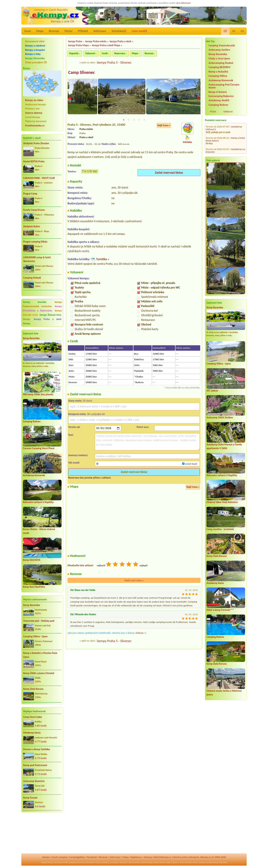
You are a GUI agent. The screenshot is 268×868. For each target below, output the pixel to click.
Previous (70, 98)
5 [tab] (144, 120)
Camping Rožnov (32, 421)
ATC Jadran (212, 391)
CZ (225, 31)
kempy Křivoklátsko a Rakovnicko (42, 308)
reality (98, 862)
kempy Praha (75, 41)
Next (198, 98)
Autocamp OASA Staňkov (220, 417)
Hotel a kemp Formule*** (220, 610)
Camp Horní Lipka (33, 717)
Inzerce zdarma (34, 113)
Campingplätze (77, 857)
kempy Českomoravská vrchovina (42, 304)
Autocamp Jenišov (219, 50)
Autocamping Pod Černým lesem (224, 86)
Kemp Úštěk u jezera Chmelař (39, 673)
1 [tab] (124, 120)
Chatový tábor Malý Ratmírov (222, 502)
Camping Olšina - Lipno (35, 636)
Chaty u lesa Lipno (219, 58)
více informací (183, 3)
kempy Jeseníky (35, 302)
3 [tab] (134, 120)
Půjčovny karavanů (36, 121)
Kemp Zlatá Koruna (33, 689)
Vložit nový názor (134, 580)
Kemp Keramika (31, 338)
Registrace (136, 857)
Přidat (213, 112)
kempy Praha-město (96, 41)
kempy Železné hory (51, 315)
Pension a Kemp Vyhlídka (37, 749)
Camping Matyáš (32, 278)
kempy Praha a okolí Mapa (106, 45)
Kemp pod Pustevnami (35, 765)
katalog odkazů (153, 862)
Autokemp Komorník (34, 475)
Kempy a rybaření (35, 46)
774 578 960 (89, 172)
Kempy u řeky (33, 54)
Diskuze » (141, 633)
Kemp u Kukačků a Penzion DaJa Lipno (40, 655)
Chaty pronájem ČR (36, 62)
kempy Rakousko (220, 862)
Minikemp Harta (32, 733)
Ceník (105, 53)
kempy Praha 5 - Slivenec (114, 62)
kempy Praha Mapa (78, 45)
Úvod (27, 31)
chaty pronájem (186, 862)
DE (234, 31)
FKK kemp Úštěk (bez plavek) (38, 394)
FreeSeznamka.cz (35, 125)
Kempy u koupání (35, 50)
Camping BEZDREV (219, 67)
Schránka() (119, 31)
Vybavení (90, 53)
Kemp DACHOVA (32, 560)
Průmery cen (32, 109)
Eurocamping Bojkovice (221, 96)
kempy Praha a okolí (48, 319)
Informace (100, 31)
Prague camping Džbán (35, 242)
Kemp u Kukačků (218, 72)
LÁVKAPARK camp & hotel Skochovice (37, 259)
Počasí (69, 31)
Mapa (40, 31)
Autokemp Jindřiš (219, 100)
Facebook (92, 857)
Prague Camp (30, 194)
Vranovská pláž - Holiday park (39, 621)
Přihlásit (83, 31)
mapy (168, 862)
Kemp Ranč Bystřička (34, 587)
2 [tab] (129, 120)
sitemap (148, 857)
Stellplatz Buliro (32, 226)
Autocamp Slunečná (34, 781)
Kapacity (74, 53)
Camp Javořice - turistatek (220, 529)
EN (242, 31)
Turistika (101, 259)
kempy (28, 319)
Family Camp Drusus (34, 210)
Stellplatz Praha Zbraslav (36, 143)
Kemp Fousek (30, 798)
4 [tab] (139, 120)
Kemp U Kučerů (218, 92)
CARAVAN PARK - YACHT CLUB (39, 178)
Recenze (54, 31)
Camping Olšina (218, 76)
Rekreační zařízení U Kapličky (38, 502)
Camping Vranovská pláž (222, 45)
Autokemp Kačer (215, 583)
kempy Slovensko (35, 58)
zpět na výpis (88, 62)
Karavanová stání (35, 41)
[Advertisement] (42, 833)
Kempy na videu (34, 100)
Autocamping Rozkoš (221, 63)
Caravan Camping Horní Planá (39, 448)
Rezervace (120, 53)
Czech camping (59, 857)
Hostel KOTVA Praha (34, 161)
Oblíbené (228, 112)
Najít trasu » (164, 126)
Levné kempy (33, 117)
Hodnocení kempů (35, 104)
